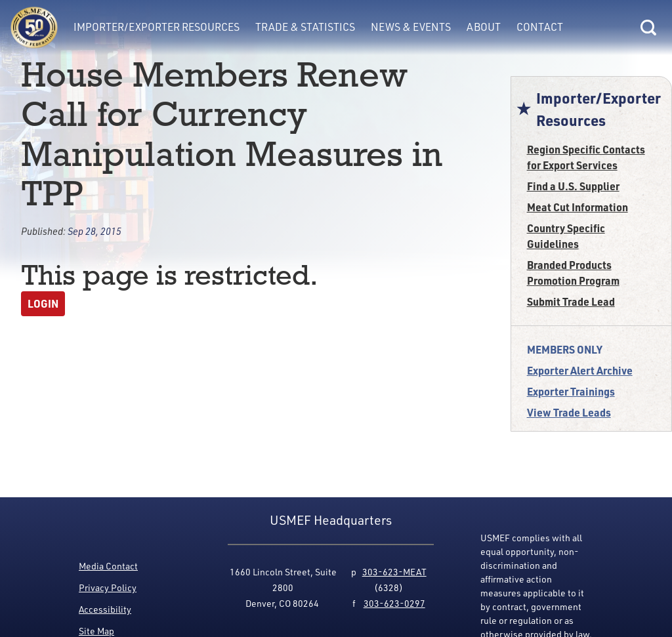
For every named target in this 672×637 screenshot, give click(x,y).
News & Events (411, 27)
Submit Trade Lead (571, 301)
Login (43, 303)
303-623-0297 (394, 603)
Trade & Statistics (305, 27)
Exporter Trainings (571, 391)
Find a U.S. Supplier (573, 186)
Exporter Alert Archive (580, 370)
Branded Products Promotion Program (573, 273)
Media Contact (108, 566)
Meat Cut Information (577, 207)
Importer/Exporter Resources (157, 27)
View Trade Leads (569, 412)
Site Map (96, 631)
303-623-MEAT (394, 572)
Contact (540, 27)
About (484, 27)
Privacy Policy (108, 587)
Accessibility (105, 609)
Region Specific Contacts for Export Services (586, 157)
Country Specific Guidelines (566, 236)
